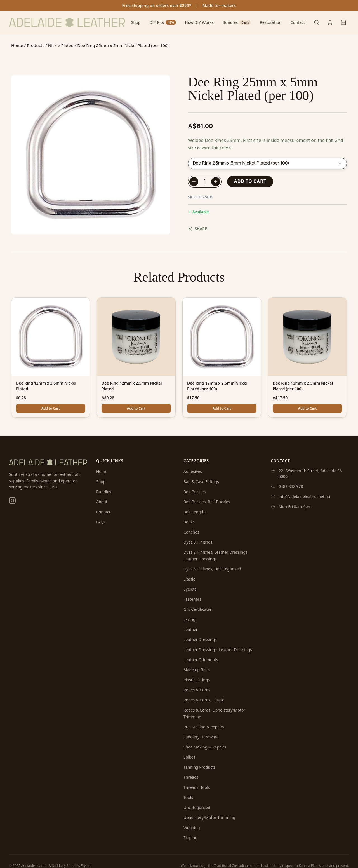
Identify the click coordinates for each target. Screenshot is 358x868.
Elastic (189, 579)
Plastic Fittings (197, 680)
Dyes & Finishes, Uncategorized (212, 569)
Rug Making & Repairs (204, 727)
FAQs (101, 522)
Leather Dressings (200, 639)
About (102, 502)
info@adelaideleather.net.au (304, 496)
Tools (188, 797)
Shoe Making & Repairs (205, 747)
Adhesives (193, 472)
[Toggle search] (317, 22)
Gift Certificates (198, 609)
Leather (190, 629)
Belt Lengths (195, 512)
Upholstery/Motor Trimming (209, 817)
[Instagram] (12, 500)
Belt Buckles (195, 492)
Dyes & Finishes (198, 542)
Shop (136, 22)
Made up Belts (197, 670)
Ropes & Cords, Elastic (204, 700)
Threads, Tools (197, 787)
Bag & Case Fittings (201, 482)
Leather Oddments (201, 660)
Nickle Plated (61, 45)
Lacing (189, 619)
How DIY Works (199, 22)
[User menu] (330, 22)
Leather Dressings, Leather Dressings (218, 650)
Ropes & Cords (197, 690)
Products (36, 45)
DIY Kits (163, 22)
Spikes (189, 757)
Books (189, 522)
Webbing (192, 828)
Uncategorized (197, 807)
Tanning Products (200, 767)
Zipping (190, 838)
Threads (191, 777)
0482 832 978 (291, 486)
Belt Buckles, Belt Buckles (207, 502)
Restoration (271, 22)
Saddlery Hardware (201, 737)
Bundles (237, 22)
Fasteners (192, 599)
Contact (298, 22)
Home (17, 45)
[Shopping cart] (343, 22)
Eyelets (190, 589)
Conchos (191, 532)
